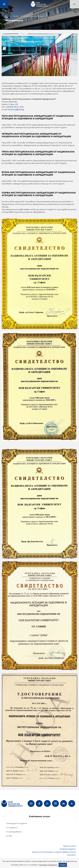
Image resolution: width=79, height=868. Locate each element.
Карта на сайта (69, 846)
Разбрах (63, 865)
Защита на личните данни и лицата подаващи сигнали (54, 852)
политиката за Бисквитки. (48, 865)
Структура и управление (34, 16)
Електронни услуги (40, 816)
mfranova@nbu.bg (16, 110)
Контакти (71, 855)
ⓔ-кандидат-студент (17, 823)
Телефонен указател (68, 849)
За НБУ (16, 16)
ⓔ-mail (9, 836)
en (74, 4)
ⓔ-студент (12, 828)
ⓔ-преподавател (14, 832)
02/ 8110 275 (12, 107)
